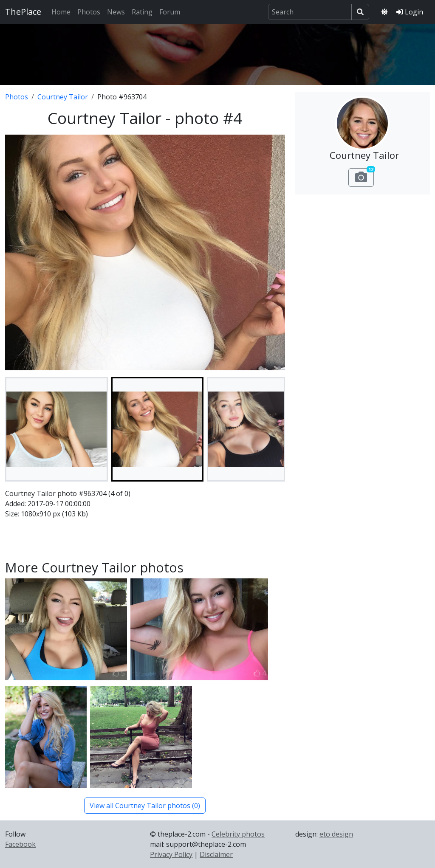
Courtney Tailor (63, 97)
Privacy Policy (171, 854)
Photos (89, 12)
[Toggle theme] (384, 12)
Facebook (20, 844)
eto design (336, 834)
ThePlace (23, 12)
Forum (170, 12)
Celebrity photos (238, 834)
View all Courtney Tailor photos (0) (145, 806)
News (116, 12)
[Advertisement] (217, 53)
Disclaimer (216, 854)
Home (61, 12)
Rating (142, 12)
